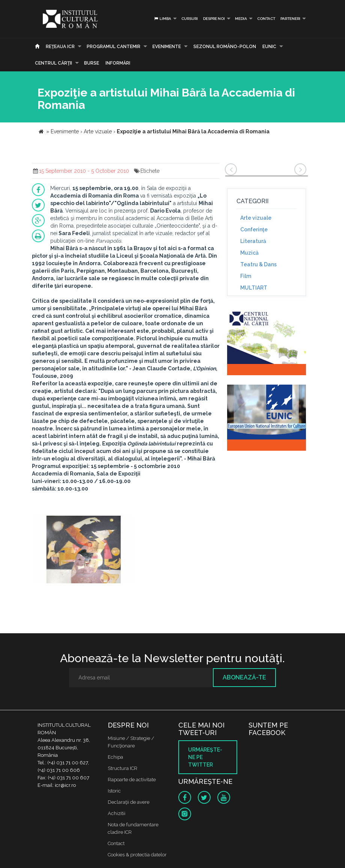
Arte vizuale (256, 218)
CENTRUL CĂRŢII (53, 63)
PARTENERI (290, 19)
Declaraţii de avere (129, 802)
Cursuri (190, 19)
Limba (162, 19)
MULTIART (254, 288)
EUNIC (269, 47)
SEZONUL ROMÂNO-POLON (225, 47)
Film (246, 276)
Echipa (115, 757)
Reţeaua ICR (60, 47)
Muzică (249, 253)
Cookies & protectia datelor (137, 855)
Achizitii (117, 813)
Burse (92, 63)
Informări (118, 63)
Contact (266, 19)
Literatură (253, 241)
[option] (84, 550)
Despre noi (214, 19)
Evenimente (167, 47)
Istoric (114, 791)
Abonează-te (244, 677)
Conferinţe (254, 229)
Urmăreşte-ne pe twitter (205, 757)
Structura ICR (123, 768)
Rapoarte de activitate (132, 780)
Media (241, 19)
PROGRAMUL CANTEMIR (114, 47)
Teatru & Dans (258, 264)
